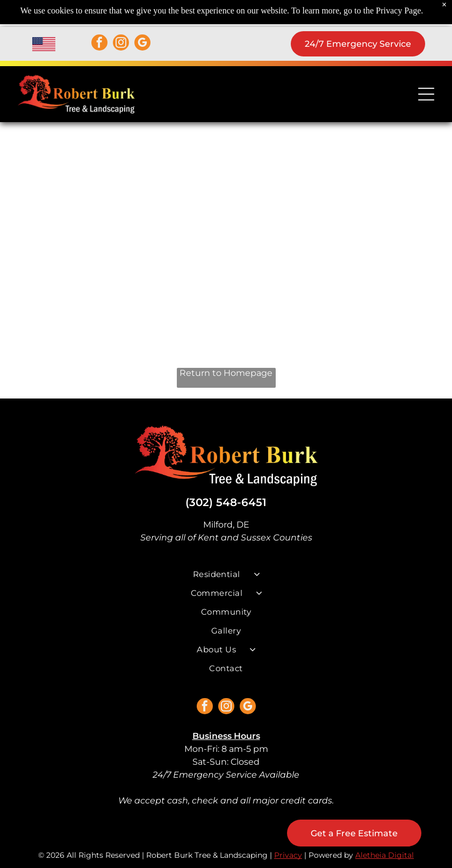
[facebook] (99, 44)
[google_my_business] (142, 44)
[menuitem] (226, 574)
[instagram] (121, 44)
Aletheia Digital (385, 855)
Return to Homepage (226, 373)
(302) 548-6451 (226, 502)
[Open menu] (426, 94)
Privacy (288, 855)
